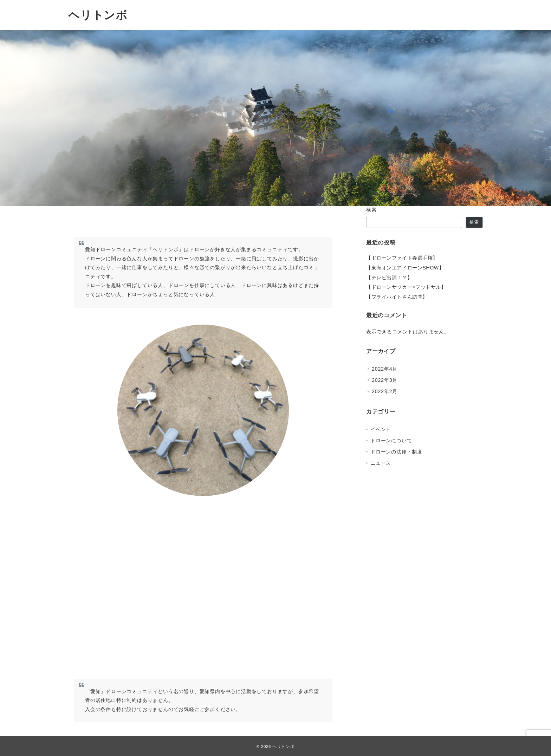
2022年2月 (385, 391)
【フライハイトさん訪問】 (397, 297)
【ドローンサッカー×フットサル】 (406, 287)
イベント (381, 429)
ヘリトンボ (98, 15)
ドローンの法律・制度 (396, 452)
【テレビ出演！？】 (389, 278)
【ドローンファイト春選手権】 (402, 258)
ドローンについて (391, 441)
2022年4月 (385, 369)
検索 (372, 210)
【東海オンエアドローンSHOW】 (405, 268)
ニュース (381, 463)
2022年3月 (385, 380)
